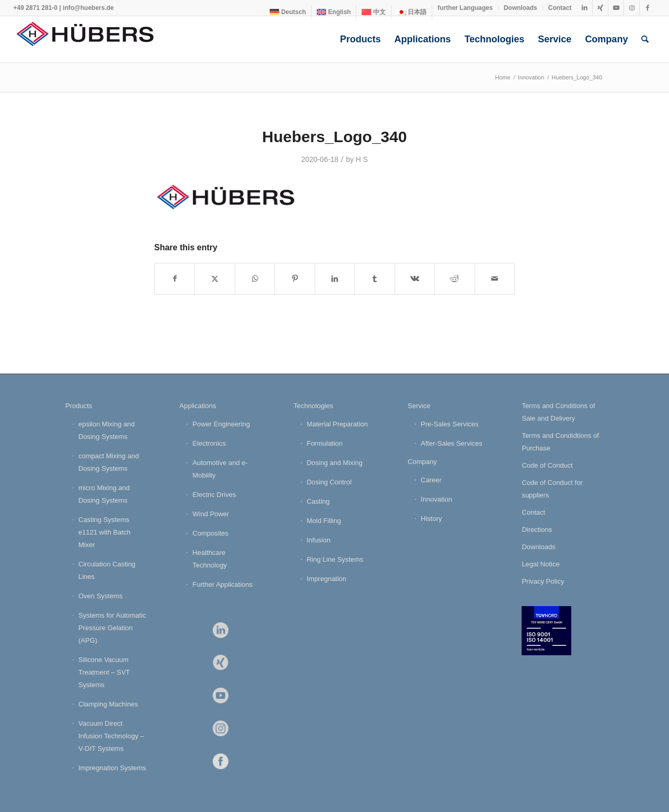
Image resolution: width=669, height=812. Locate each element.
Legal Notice (540, 564)
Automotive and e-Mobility (220, 469)
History (431, 519)
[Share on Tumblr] (374, 279)
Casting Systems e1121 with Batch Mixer (105, 532)
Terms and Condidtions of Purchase (560, 442)
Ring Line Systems (335, 559)
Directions (537, 530)
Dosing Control (329, 482)
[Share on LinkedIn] (335, 279)
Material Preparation (337, 424)
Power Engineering (221, 424)
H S (362, 159)
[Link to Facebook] (648, 8)
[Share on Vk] (415, 279)
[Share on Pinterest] (295, 279)
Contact (560, 8)
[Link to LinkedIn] (585, 8)
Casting (318, 501)
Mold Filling (324, 521)
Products (79, 406)
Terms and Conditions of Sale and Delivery (558, 412)
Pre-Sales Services (450, 424)
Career (431, 480)
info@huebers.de (88, 8)
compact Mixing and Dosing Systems (109, 462)
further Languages (465, 8)
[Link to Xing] (600, 8)
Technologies (314, 406)
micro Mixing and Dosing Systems (104, 494)
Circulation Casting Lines (107, 570)
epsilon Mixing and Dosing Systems (107, 430)
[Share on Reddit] (454, 279)
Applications (198, 406)
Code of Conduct (547, 465)
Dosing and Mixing (335, 463)
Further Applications (222, 584)
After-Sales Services (452, 443)
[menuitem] (288, 12)
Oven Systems (101, 596)
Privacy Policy (543, 581)
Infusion (319, 540)
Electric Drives (214, 495)
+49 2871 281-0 (36, 8)
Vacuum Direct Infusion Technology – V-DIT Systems (111, 736)
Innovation (436, 499)
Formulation (325, 443)
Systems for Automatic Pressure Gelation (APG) (112, 628)
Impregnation (327, 579)
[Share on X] (215, 279)
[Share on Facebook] (175, 279)
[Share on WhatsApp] (255, 279)
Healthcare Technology (210, 559)
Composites (210, 533)
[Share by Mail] (495, 279)
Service (419, 406)
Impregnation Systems (112, 768)
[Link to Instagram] (632, 8)
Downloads (521, 8)
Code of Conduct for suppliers (552, 489)
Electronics (209, 443)
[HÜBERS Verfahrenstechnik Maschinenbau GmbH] (92, 39)
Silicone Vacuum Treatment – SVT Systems (104, 672)
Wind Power (211, 514)
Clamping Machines (108, 704)
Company (422, 462)
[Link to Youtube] (616, 8)
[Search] (645, 39)
